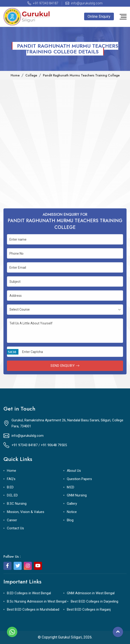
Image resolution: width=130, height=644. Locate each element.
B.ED (10, 487)
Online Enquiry (99, 16)
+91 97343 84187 (25, 445)
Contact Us (15, 528)
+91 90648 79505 (54, 445)
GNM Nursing (77, 495)
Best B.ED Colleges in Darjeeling (95, 601)
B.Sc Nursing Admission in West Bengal (37, 601)
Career (12, 520)
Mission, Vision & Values (26, 512)
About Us (74, 471)
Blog (70, 520)
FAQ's (11, 479)
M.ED (71, 487)
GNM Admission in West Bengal (91, 593)
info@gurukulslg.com (28, 436)
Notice (72, 512)
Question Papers (79, 479)
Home (12, 471)
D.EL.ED (12, 495)
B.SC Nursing (17, 504)
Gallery (72, 504)
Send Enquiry (65, 366)
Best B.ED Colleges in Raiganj (89, 609)
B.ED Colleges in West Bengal (29, 593)
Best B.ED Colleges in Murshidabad (33, 609)
